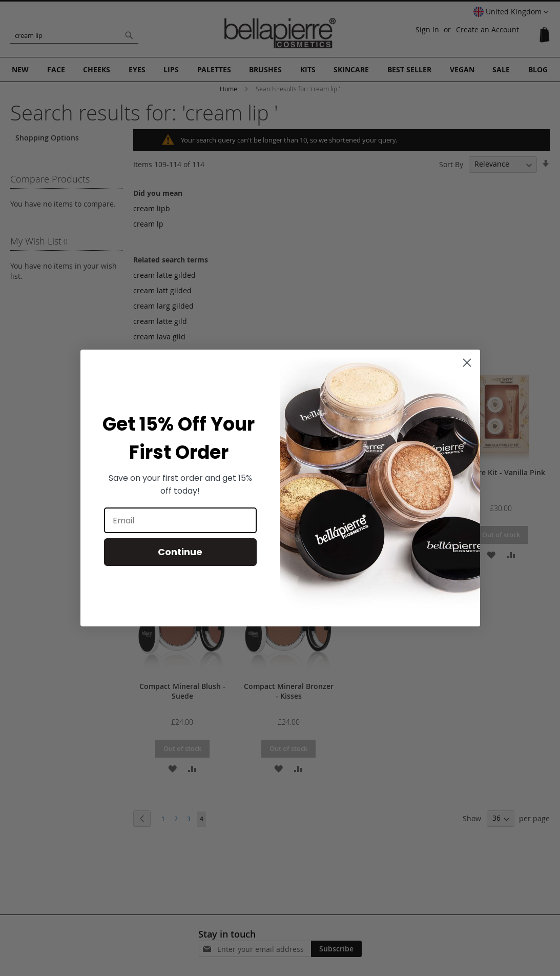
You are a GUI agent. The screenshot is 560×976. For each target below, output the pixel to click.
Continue (180, 552)
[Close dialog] (467, 363)
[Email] (180, 520)
